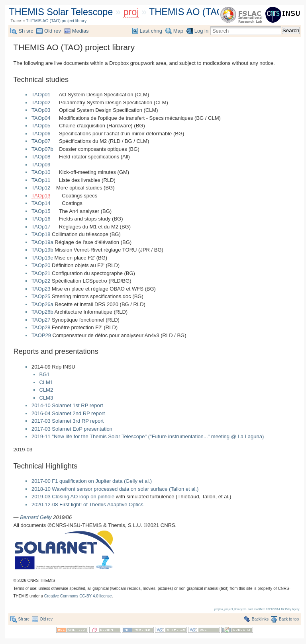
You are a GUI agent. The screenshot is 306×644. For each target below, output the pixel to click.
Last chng (151, 31)
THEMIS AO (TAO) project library (217, 12)
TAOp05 (41, 126)
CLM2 (46, 390)
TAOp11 (41, 180)
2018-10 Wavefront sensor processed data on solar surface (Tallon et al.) (115, 489)
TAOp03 (41, 110)
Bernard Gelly (36, 517)
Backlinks (260, 619)
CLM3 (46, 398)
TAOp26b (42, 312)
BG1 (45, 374)
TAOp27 (41, 320)
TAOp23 (41, 289)
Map (178, 31)
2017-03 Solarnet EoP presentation (72, 429)
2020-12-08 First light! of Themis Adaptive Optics (87, 504)
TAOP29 (41, 335)
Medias (80, 31)
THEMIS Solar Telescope (61, 12)
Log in (201, 31)
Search (291, 30)
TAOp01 (41, 95)
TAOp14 (41, 203)
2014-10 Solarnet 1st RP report (67, 405)
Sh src (26, 31)
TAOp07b (42, 149)
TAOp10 (41, 172)
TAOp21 (41, 273)
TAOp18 (41, 234)
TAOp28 (41, 327)
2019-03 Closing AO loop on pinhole (73, 497)
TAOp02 (41, 102)
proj (131, 12)
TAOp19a (42, 242)
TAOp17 (41, 227)
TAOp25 (41, 296)
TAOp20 (41, 265)
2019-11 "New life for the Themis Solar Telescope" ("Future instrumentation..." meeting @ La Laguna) (148, 436)
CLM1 (46, 382)
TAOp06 (41, 134)
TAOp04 (41, 118)
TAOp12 (41, 188)
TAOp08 (41, 157)
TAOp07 (41, 141)
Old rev (53, 31)
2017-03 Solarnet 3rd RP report (68, 421)
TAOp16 (41, 219)
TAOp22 (41, 281)
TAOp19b (42, 250)
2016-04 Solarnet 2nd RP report (68, 413)
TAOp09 (41, 165)
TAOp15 (41, 211)
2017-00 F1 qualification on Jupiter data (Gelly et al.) (92, 481)
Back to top (289, 619)
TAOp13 (41, 196)
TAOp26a (42, 304)
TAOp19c (42, 258)
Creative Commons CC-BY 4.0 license (78, 596)
